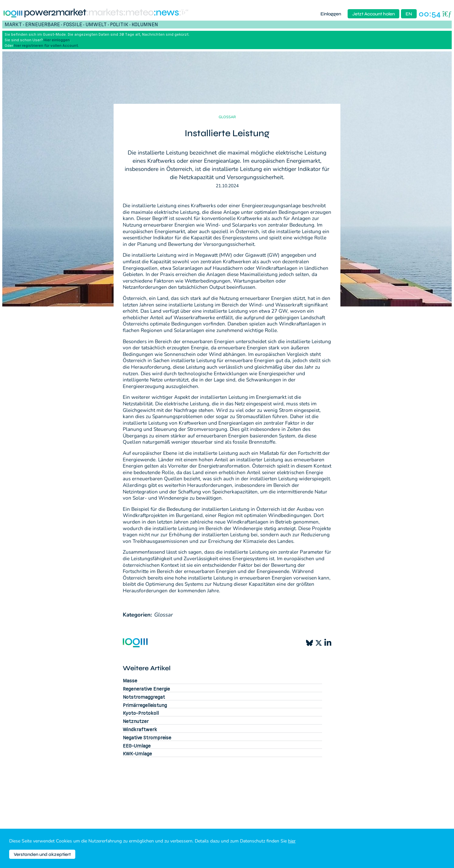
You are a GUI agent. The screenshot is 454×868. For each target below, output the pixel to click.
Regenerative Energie (146, 689)
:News (166, 13)
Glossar (163, 615)
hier (292, 841)
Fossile (73, 24)
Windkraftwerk (140, 729)
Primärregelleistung (145, 705)
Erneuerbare (43, 24)
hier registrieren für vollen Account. (46, 45)
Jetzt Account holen (373, 14)
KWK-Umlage (137, 754)
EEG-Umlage (137, 746)
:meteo (138, 13)
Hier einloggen (57, 40)
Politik (119, 24)
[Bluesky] (309, 643)
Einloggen (331, 14)
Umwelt (96, 24)
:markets (105, 13)
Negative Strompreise (147, 738)
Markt (13, 24)
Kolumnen (145, 24)
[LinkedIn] (328, 643)
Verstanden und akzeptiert (42, 854)
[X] (319, 643)
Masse (130, 681)
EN (409, 14)
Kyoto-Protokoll (141, 713)
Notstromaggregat (144, 697)
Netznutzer (136, 721)
